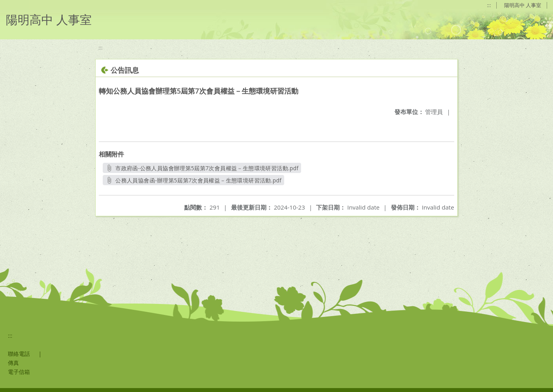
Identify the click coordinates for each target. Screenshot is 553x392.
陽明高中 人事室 (523, 5)
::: (489, 5)
